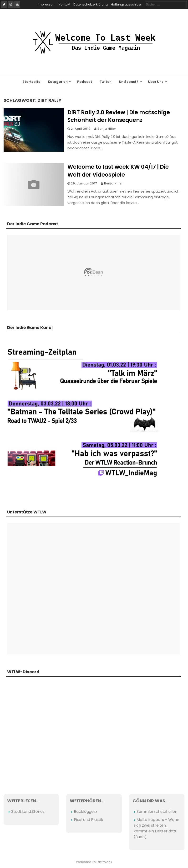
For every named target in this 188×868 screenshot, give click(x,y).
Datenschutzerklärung (91, 4)
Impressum (47, 4)
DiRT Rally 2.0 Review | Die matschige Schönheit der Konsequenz (119, 116)
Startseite (31, 82)
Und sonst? (129, 82)
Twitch (106, 82)
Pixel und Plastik (89, 820)
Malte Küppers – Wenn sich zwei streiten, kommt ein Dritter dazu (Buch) (156, 828)
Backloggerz (86, 811)
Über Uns (156, 82)
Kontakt (64, 4)
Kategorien (58, 82)
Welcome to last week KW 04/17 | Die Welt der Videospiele (118, 171)
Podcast (85, 82)
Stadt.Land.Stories (28, 811)
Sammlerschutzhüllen (157, 811)
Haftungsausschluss (126, 4)
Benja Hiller (107, 129)
